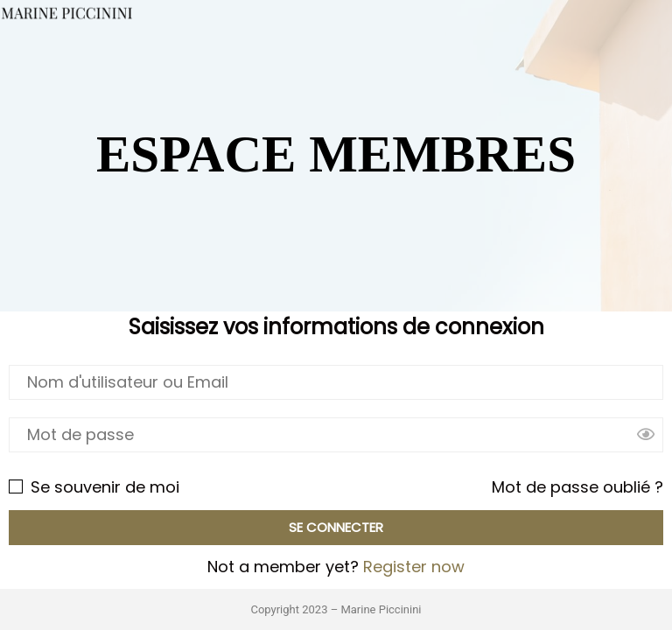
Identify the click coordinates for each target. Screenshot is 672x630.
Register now (414, 567)
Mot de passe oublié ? (577, 487)
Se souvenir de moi (94, 487)
